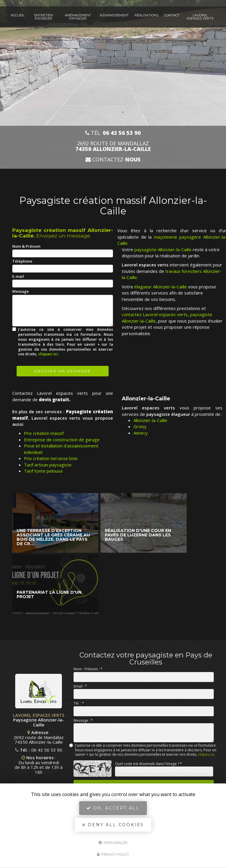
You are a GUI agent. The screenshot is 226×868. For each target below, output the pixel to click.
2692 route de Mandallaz (113, 146)
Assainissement (114, 15)
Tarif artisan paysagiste (48, 465)
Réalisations (146, 15)
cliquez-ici (48, 354)
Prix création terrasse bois (51, 458)
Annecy (141, 433)
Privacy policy (113, 854)
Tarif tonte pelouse (43, 471)
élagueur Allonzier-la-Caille (161, 287)
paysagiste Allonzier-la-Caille (163, 249)
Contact (172, 15)
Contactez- (113, 160)
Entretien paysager (44, 17)
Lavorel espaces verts (200, 17)
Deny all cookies (113, 825)
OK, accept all (113, 808)
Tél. (113, 133)
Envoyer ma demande (62, 371)
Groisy (140, 426)
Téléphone (22, 261)
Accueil (18, 15)
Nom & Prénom (26, 246)
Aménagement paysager (78, 17)
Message (21, 291)
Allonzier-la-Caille (150, 420)
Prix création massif (44, 433)
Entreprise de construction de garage (62, 440)
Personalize (113, 842)
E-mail (18, 276)
